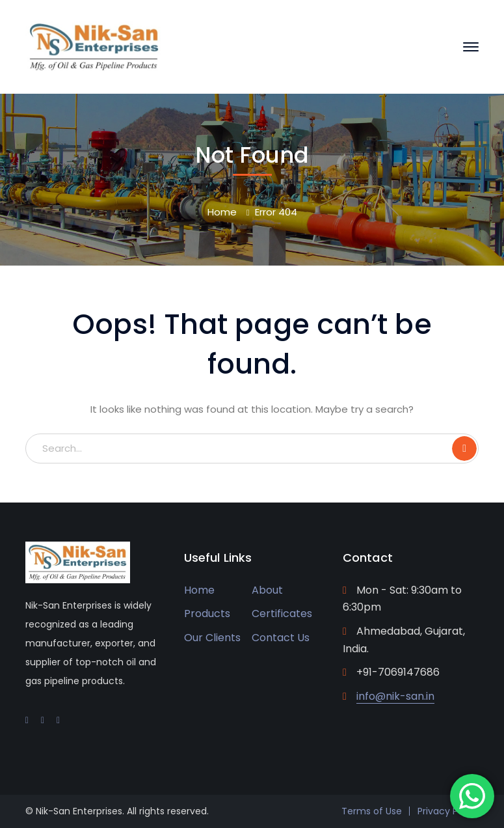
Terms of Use (372, 811)
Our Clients (212, 638)
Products (207, 614)
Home (222, 212)
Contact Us (281, 638)
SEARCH (464, 448)
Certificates (282, 614)
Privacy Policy (448, 811)
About (267, 590)
